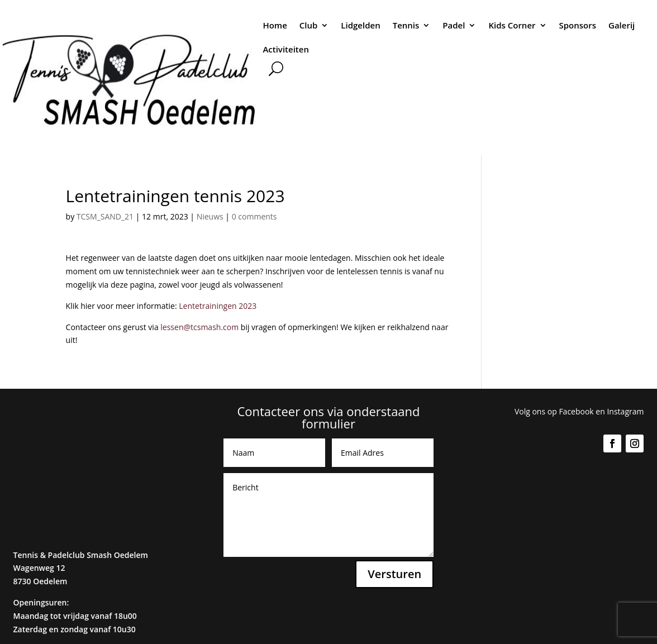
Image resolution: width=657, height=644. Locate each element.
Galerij (622, 25)
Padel (454, 25)
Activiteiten (286, 49)
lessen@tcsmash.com (201, 327)
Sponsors (578, 25)
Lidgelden (360, 25)
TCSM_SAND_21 (105, 216)
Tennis (406, 25)
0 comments (254, 216)
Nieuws (210, 216)
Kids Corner (512, 25)
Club (309, 25)
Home (275, 25)
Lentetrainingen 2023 (218, 306)
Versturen (394, 574)
